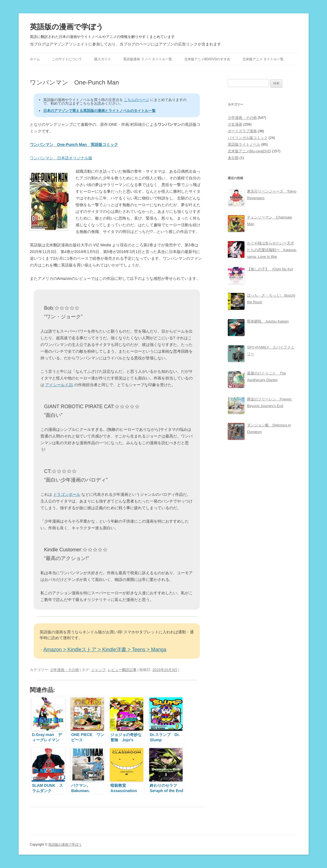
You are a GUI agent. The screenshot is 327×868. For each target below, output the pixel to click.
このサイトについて (67, 59)
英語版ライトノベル (244, 144)
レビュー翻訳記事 (122, 670)
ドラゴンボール (67, 494)
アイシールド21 (59, 385)
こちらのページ (136, 100)
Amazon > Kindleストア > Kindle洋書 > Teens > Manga (105, 650)
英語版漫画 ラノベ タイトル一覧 (148, 59)
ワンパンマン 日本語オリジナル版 (61, 158)
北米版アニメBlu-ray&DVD (249, 151)
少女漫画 (235, 124)
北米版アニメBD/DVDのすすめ (207, 59)
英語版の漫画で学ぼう (67, 27)
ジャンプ (98, 670)
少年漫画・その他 (64, 670)
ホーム (35, 59)
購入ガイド (103, 59)
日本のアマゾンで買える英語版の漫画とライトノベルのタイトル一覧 (99, 111)
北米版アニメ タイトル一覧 (263, 59)
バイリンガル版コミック (248, 138)
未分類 (233, 158)
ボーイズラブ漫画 (242, 131)
